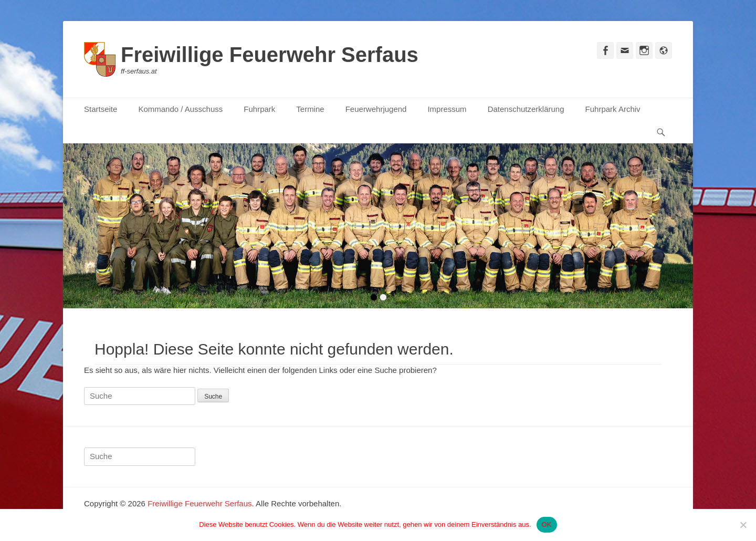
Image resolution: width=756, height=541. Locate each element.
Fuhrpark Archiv (613, 109)
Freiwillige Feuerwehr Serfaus (270, 55)
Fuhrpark (259, 109)
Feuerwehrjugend (376, 109)
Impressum (447, 109)
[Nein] (743, 525)
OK (547, 524)
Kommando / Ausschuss (180, 109)
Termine (310, 109)
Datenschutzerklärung (526, 109)
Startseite (101, 109)
